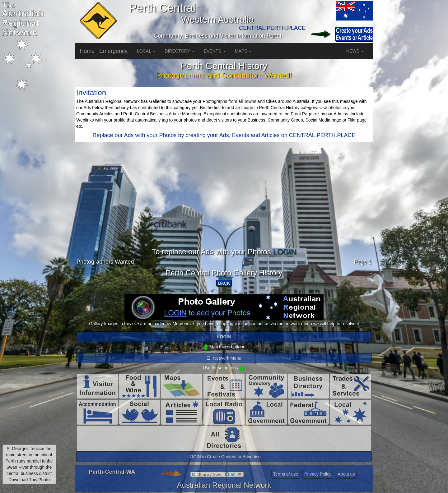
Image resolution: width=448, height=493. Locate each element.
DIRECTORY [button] (180, 51)
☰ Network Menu (224, 358)
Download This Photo (29, 480)
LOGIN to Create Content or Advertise (224, 457)
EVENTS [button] (215, 51)
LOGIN (285, 252)
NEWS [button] (355, 51)
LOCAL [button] (146, 51)
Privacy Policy (318, 474)
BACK (224, 283)
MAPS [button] (243, 51)
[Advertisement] (224, 204)
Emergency (113, 51)
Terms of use (286, 474)
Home (87, 51)
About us (346, 474)
